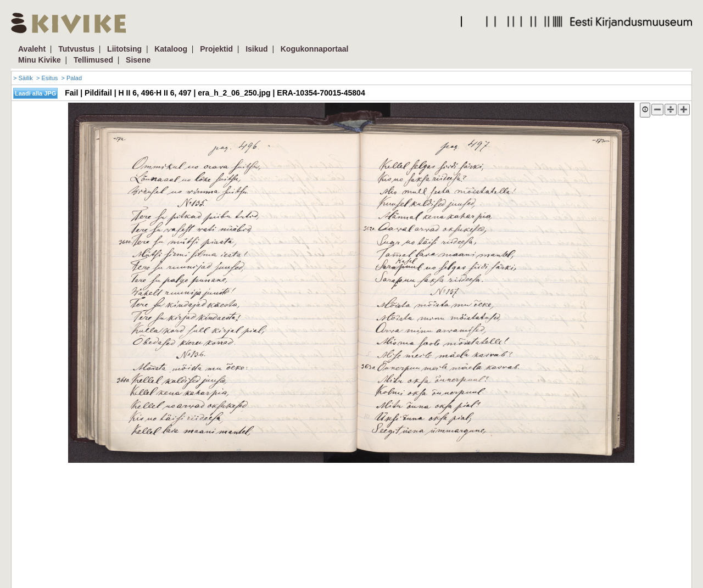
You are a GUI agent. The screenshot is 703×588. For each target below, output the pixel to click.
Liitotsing (124, 49)
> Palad (71, 78)
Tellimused (93, 60)
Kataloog (171, 49)
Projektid (216, 49)
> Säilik (23, 78)
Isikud (256, 49)
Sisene (138, 60)
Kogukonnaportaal (315, 49)
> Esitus (47, 78)
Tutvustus (76, 49)
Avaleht (32, 49)
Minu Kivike (40, 60)
